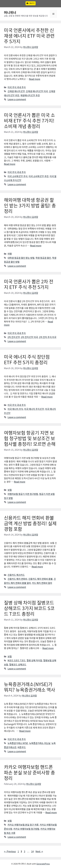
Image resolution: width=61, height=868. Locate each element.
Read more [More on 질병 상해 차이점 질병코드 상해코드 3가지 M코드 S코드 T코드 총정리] (48, 648)
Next (39, 851)
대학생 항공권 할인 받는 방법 (21, 258)
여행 (10, 254)
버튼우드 (22, 747)
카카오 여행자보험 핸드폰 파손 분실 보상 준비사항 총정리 (30, 772)
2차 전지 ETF (14, 337)
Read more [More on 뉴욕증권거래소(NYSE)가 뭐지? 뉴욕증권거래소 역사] (25, 731)
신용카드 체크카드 (16, 575)
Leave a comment (17, 99)
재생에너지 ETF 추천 (30, 95)
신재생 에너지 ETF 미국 (37, 91)
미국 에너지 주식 (15, 409)
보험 (10, 490)
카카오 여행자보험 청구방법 (26, 829)
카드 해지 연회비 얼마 (42, 583)
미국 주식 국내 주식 (17, 87)
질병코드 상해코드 (18, 664)
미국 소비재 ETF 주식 (17, 176)
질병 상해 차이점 (34, 660)
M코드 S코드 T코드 (17, 660)
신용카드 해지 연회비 (17, 579)
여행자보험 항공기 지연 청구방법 (23, 494)
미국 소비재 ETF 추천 (39, 176)
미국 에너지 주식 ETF (34, 409)
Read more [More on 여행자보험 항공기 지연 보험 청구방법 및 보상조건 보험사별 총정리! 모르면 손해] (20, 482)
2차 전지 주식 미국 (48, 337)
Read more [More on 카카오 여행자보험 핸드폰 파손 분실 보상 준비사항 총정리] (51, 812)
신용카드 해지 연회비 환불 (40, 579)
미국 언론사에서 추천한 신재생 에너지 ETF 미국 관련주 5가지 (29, 36)
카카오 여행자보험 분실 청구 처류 (23, 825)
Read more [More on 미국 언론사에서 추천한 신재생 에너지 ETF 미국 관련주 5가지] (35, 79)
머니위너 (10, 12)
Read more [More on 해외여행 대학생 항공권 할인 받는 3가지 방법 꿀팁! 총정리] (36, 246)
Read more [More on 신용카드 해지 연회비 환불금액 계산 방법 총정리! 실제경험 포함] (37, 567)
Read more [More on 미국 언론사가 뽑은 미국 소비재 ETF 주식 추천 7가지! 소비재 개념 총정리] (10, 164)
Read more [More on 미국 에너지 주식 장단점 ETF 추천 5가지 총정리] (47, 397)
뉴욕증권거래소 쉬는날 (40, 743)
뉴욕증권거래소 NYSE (18, 743)
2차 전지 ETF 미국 (29, 337)
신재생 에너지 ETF (16, 91)
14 (33, 851)
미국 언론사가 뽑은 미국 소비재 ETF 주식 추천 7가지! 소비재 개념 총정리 (30, 120)
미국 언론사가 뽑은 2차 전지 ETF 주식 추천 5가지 (29, 284)
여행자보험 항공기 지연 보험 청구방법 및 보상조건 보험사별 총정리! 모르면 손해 (30, 438)
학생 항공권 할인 (43, 258)
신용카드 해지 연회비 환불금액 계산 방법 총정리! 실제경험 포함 (30, 523)
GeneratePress (43, 864)
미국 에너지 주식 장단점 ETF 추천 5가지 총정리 (27, 359)
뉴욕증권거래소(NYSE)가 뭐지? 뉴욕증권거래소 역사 (30, 687)
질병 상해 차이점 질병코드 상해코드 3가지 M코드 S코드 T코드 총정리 (29, 608)
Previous (10, 851)
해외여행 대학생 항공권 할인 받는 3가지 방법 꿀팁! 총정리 (30, 205)
